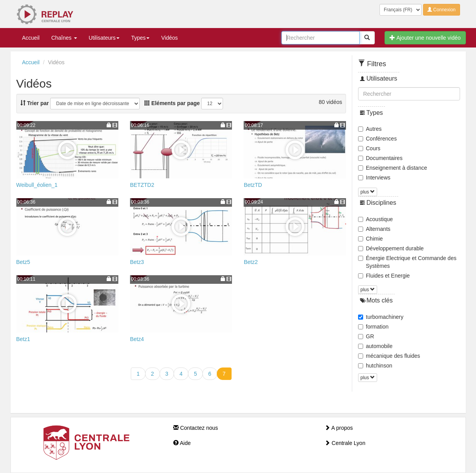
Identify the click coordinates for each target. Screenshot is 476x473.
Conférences (377, 139)
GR (366, 336)
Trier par (35, 103)
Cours (369, 148)
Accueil (31, 38)
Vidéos (169, 38)
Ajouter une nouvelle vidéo (425, 38)
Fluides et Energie (384, 276)
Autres (370, 129)
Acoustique (375, 219)
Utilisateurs (104, 38)
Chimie (371, 239)
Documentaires (380, 158)
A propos (339, 428)
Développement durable (391, 248)
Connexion (442, 10)
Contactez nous (196, 428)
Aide (182, 443)
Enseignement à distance (393, 168)
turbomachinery (381, 317)
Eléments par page (172, 103)
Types (140, 38)
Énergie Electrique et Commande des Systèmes (407, 262)
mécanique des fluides (389, 356)
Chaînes (64, 38)
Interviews (374, 178)
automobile (375, 346)
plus (368, 192)
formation (373, 327)
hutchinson (375, 366)
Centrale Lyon (345, 443)
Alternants (374, 229)
